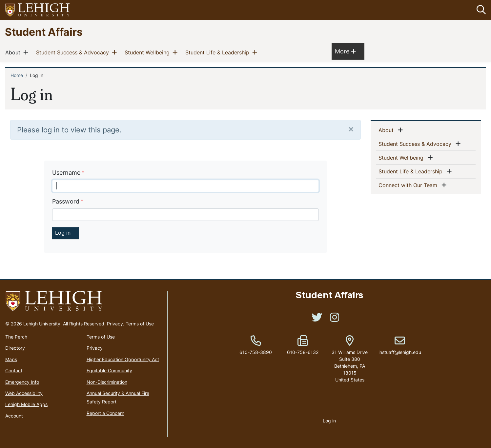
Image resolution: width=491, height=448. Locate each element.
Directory (15, 348)
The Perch (16, 337)
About (14, 52)
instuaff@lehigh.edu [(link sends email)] (400, 345)
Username (66, 173)
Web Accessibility (24, 393)
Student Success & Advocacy (74, 52)
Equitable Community (109, 370)
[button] (480, 10)
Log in (329, 421)
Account (14, 416)
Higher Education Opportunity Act (123, 359)
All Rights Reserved (84, 324)
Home (17, 76)
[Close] (351, 129)
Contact (14, 370)
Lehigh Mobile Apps (26, 404)
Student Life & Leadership (219, 52)
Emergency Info (22, 382)
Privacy (115, 324)
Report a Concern (105, 413)
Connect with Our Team (409, 185)
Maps (11, 359)
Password (66, 201)
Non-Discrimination (107, 382)
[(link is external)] (317, 319)
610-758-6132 (303, 352)
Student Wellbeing (148, 52)
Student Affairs (44, 32)
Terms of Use (140, 324)
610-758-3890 (256, 352)
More (345, 51)
